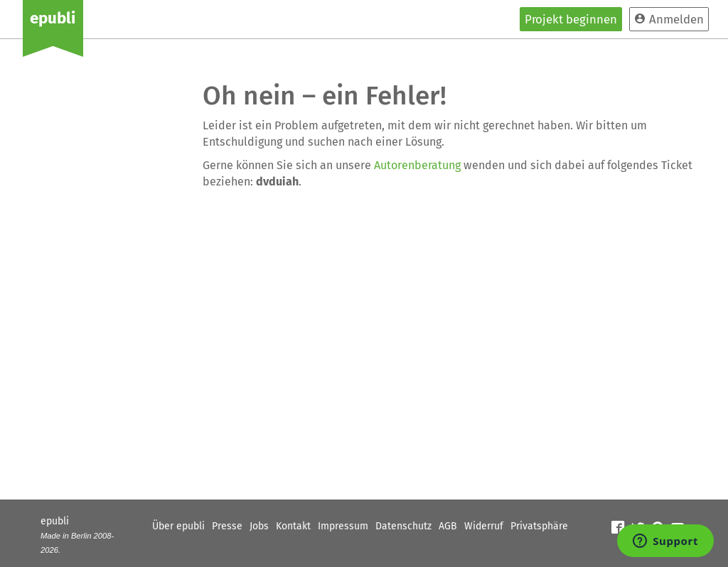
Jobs (259, 526)
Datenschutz (403, 526)
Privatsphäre (539, 526)
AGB (448, 526)
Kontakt (293, 526)
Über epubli (178, 526)
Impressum (343, 526)
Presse (227, 526)
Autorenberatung (417, 165)
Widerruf (484, 526)
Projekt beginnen (571, 19)
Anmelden (669, 19)
